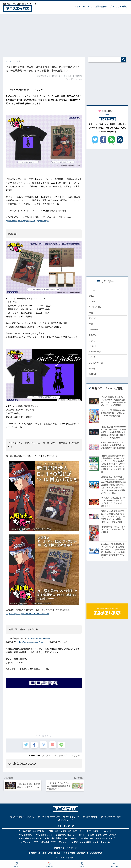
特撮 (91, 313)
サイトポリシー (73, 817)
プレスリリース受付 (119, 6)
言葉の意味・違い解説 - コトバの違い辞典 (84, 854)
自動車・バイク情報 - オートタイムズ (98, 839)
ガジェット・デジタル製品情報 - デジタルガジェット (45, 843)
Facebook (103, 144)
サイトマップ (67, 821)
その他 (92, 370)
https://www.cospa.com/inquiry (32, 642)
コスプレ (93, 336)
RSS (120, 144)
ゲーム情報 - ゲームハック (100, 832)
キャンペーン (95, 353)
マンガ (53, 756)
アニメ (45, 756)
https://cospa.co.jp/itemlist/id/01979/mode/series (28, 221)
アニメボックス (69, 858)
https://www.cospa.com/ (39, 638)
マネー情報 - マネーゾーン (30, 839)
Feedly (112, 144)
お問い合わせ (101, 6)
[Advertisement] (65, 34)
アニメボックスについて (81, 6)
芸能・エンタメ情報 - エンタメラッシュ (66, 832)
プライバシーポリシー (50, 817)
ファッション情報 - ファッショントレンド (34, 835)
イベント (93, 347)
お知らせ (93, 376)
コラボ (92, 359)
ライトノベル (95, 308)
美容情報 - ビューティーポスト (71, 835)
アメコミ (93, 319)
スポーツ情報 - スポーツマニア (103, 835)
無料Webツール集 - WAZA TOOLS (46, 854)
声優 (91, 325)
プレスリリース (74, 756)
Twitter (95, 144)
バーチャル (94, 330)
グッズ (62, 756)
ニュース (93, 290)
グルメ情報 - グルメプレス (32, 832)
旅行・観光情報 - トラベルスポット (62, 839)
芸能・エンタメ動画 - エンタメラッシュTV (92, 843)
